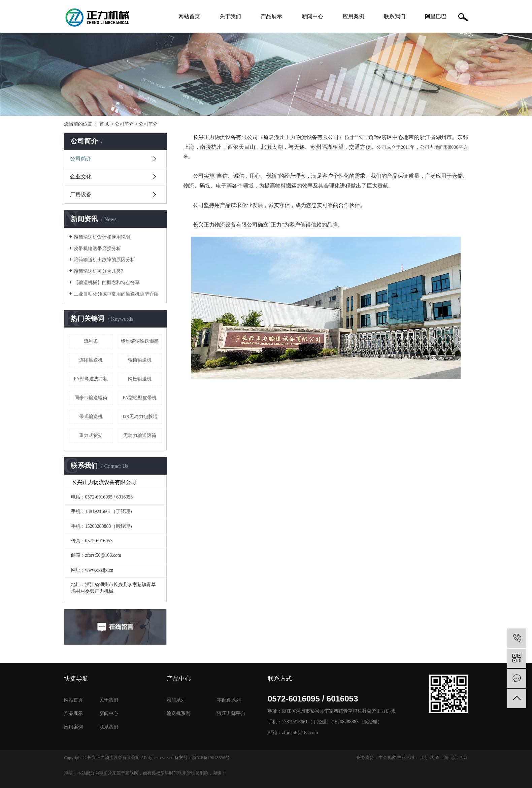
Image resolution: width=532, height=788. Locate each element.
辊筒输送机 (140, 360)
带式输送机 (91, 417)
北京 (454, 758)
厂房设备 (81, 194)
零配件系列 (229, 700)
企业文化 (81, 177)
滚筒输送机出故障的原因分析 (104, 260)
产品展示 (271, 16)
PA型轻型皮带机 (140, 398)
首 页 (105, 124)
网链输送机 (140, 379)
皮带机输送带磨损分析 (97, 249)
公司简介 (124, 124)
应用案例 (354, 16)
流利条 (91, 341)
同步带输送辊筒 (91, 398)
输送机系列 (178, 713)
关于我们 (230, 16)
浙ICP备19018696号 (211, 758)
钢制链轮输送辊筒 (140, 341)
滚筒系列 (176, 700)
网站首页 (189, 16)
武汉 (434, 758)
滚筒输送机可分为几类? (98, 271)
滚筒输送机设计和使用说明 (102, 237)
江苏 (424, 758)
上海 (444, 758)
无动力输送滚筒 (140, 435)
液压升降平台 (231, 713)
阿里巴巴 (436, 16)
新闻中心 (312, 16)
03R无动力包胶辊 (140, 417)
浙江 (464, 758)
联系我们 (395, 16)
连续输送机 (91, 360)
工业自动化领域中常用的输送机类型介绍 (116, 294)
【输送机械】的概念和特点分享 (107, 283)
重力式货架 (91, 435)
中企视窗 (387, 758)
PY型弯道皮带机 (91, 379)
